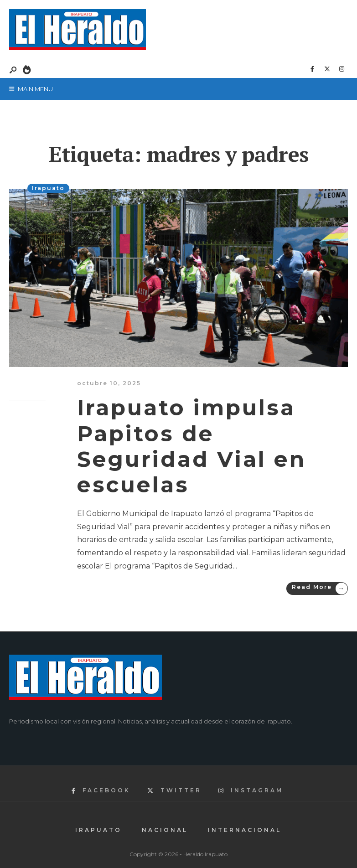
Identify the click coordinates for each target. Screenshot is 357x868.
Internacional (245, 830)
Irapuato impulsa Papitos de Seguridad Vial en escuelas (191, 446)
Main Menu (31, 89)
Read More (320, 589)
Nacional (165, 830)
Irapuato (48, 188)
